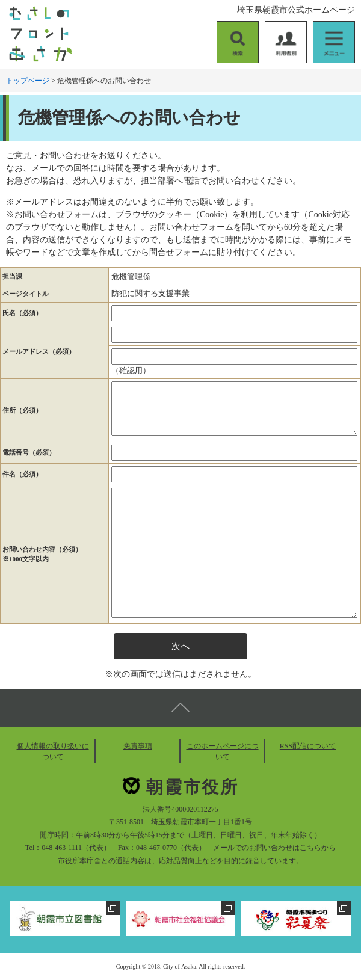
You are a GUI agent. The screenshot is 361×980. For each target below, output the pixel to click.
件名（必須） (22, 474)
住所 (22, 410)
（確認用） (131, 370)
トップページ (28, 81)
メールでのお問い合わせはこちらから (274, 848)
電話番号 (29, 452)
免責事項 (138, 746)
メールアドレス (39, 351)
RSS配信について (308, 746)
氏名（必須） (22, 313)
